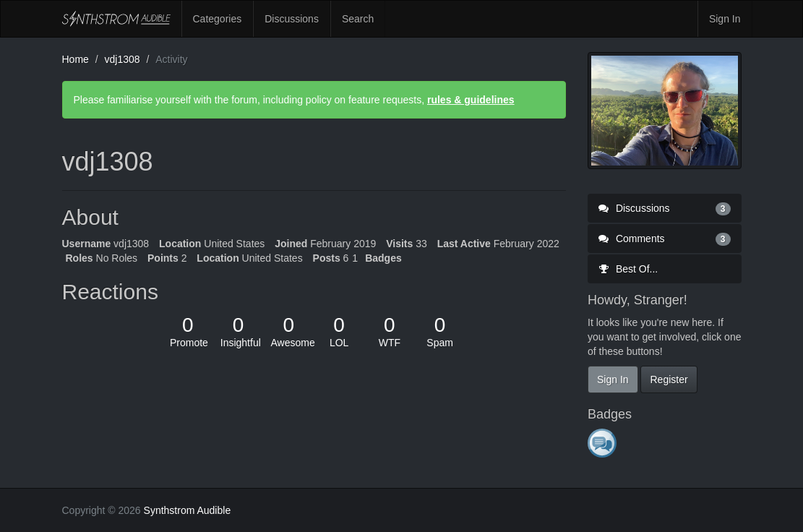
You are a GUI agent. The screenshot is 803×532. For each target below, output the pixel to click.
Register (669, 379)
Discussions (292, 19)
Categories (218, 19)
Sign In (725, 19)
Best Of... (628, 269)
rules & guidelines (471, 100)
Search (358, 19)
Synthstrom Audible (116, 19)
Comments (665, 239)
